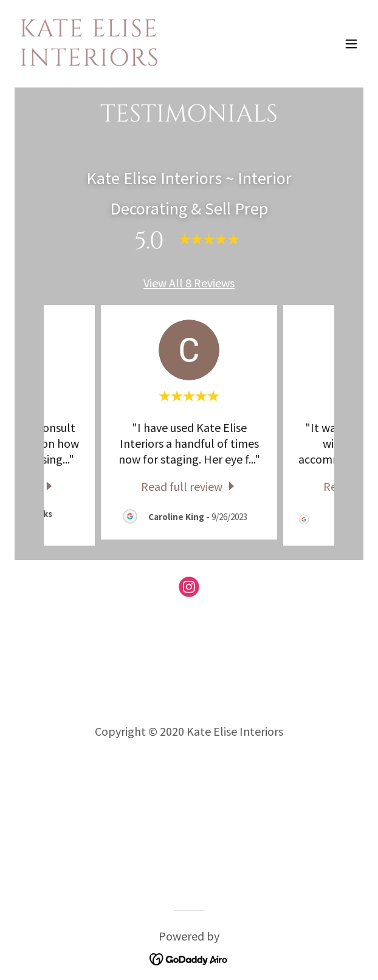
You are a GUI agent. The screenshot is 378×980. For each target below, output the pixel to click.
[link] (137, 61)
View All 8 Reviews (189, 283)
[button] (351, 44)
